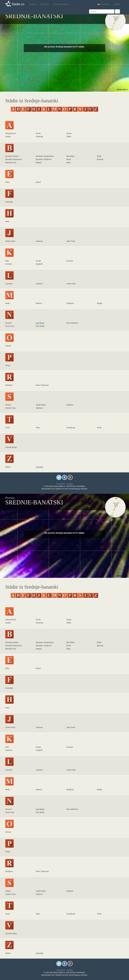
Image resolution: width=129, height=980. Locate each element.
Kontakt (70, 484)
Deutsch (103, 4)
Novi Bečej (40, 323)
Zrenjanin (40, 467)
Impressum (61, 484)
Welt (116, 4)
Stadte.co (18, 4)
